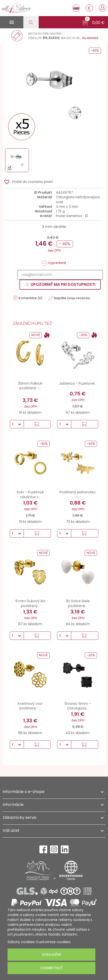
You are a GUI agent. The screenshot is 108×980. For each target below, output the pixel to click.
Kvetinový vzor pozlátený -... (30, 706)
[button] (93, 23)
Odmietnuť (51, 968)
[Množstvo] (17, 424)
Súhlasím (51, 954)
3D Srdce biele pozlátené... (78, 603)
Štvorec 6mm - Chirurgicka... (78, 706)
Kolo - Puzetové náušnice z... (30, 495)
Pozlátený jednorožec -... (78, 495)
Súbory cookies (21, 942)
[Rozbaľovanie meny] (89, 8)
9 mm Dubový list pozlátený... (30, 603)
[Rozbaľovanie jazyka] (76, 8)
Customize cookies (53, 942)
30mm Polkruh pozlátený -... (30, 386)
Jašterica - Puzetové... (78, 383)
